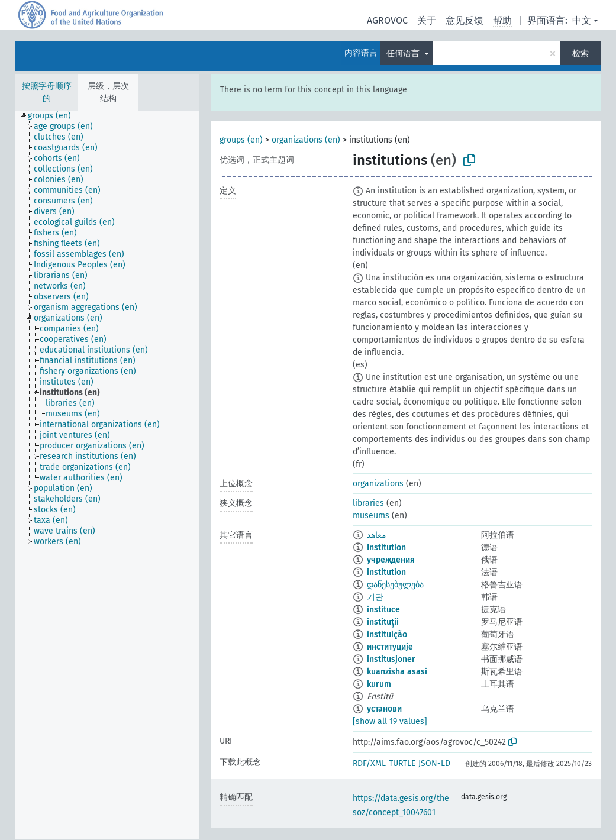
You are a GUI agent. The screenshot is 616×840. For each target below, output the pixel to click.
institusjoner (391, 659)
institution (386, 572)
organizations (378, 484)
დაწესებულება (395, 585)
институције (390, 647)
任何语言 (404, 54)
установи (384, 709)
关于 (427, 20)
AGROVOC (387, 20)
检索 (580, 54)
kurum (379, 684)
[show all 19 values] (390, 721)
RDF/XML (369, 763)
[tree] (107, 475)
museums (371, 516)
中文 (582, 20)
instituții (383, 622)
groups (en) (241, 140)
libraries (368, 503)
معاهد (377, 535)
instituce (383, 610)
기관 (375, 597)
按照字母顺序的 (47, 92)
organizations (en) (306, 140)
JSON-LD (434, 763)
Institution (386, 547)
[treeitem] (54, 116)
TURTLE (402, 763)
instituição (387, 634)
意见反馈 (465, 20)
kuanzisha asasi (397, 672)
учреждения (391, 560)
